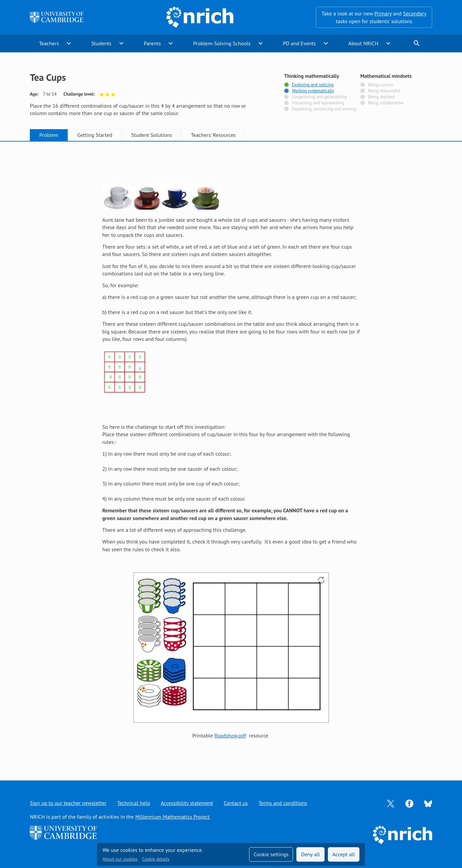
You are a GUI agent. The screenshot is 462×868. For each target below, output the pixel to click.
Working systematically (313, 91)
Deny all (310, 854)
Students (101, 43)
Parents (152, 43)
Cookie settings (271, 854)
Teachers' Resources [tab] (213, 135)
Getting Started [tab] (95, 135)
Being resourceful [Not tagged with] (384, 91)
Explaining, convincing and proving (324, 109)
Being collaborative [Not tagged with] (386, 103)
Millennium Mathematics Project (172, 817)
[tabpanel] (231, 454)
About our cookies (120, 859)
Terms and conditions (283, 803)
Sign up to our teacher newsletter (68, 803)
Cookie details (156, 859)
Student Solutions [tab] (152, 135)
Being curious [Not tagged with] (381, 85)
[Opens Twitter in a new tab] (391, 803)
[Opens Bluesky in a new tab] (428, 803)
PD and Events (299, 43)
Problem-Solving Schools (222, 43)
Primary (383, 13)
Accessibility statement (187, 803)
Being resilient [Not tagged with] (381, 97)
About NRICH (363, 43)
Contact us (236, 803)
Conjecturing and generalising (320, 97)
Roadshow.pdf (230, 735)
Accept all (344, 854)
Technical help (133, 803)
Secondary (415, 13)
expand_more (69, 43)
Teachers (49, 43)
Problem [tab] (49, 135)
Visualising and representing (318, 103)
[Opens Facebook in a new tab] (409, 803)
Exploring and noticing (313, 85)
